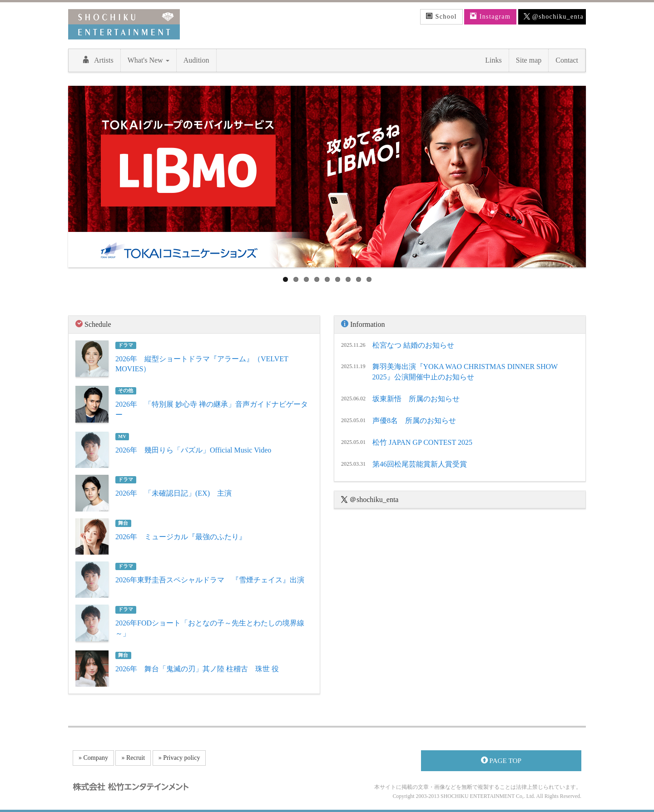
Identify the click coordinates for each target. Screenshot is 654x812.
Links (493, 60)
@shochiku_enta (554, 17)
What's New (149, 60)
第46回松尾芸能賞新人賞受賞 (420, 464)
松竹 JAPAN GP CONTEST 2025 (422, 442)
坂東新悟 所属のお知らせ (416, 399)
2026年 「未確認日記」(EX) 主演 (173, 493)
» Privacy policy (179, 758)
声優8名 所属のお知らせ (414, 421)
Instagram (490, 16)
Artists (98, 60)
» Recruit (133, 758)
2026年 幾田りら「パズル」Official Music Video (193, 450)
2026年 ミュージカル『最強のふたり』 (181, 537)
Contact (567, 60)
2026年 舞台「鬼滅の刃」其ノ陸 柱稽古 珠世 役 (197, 669)
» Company (93, 758)
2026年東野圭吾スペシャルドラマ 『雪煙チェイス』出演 (210, 580)
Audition (196, 60)
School (441, 16)
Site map (529, 60)
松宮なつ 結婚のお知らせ (413, 345)
